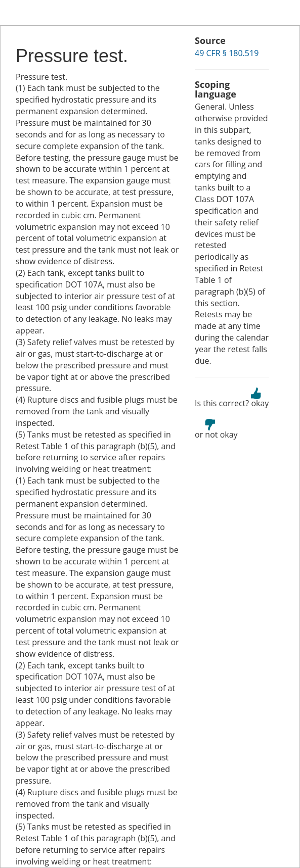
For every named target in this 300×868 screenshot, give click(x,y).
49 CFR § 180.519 (227, 53)
